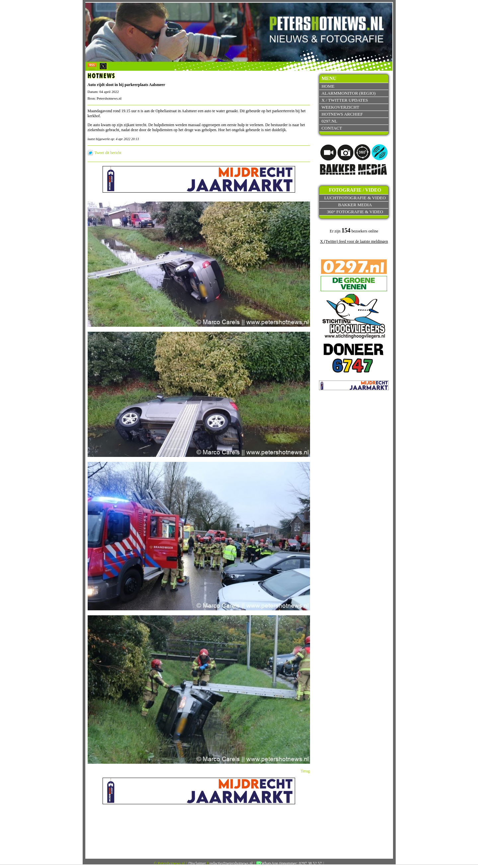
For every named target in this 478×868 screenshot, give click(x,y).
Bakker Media (355, 205)
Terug (305, 771)
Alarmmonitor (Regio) (348, 93)
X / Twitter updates (345, 100)
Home (328, 86)
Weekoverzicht (340, 107)
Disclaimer (197, 863)
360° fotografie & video (355, 212)
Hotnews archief (342, 114)
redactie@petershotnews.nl (231, 863)
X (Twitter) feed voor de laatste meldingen (354, 241)
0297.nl (329, 121)
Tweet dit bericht (108, 153)
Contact (332, 128)
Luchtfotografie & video (355, 198)
